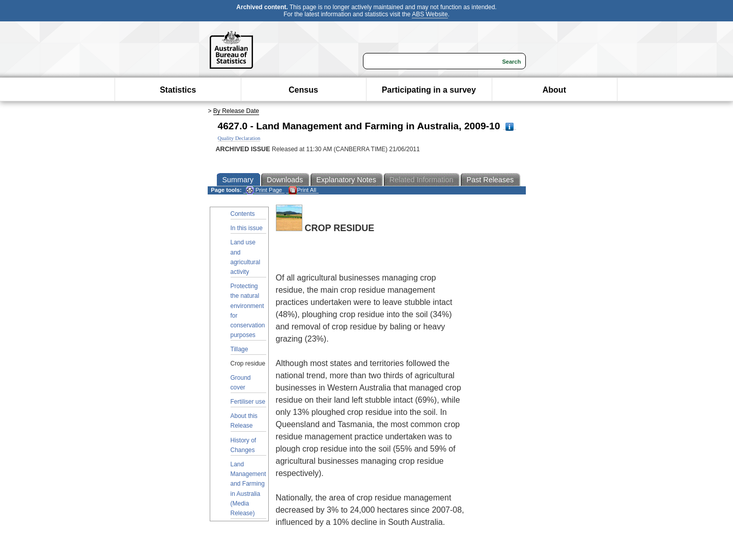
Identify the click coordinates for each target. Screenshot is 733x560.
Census (303, 90)
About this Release (244, 421)
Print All (302, 190)
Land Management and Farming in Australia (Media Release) (248, 489)
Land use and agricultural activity (246, 257)
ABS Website (430, 14)
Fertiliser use (248, 402)
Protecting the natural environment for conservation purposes (248, 311)
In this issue (247, 228)
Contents (243, 214)
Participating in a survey (429, 90)
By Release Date (236, 111)
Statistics (178, 90)
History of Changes (244, 445)
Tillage (239, 349)
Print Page (264, 190)
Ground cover (241, 383)
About (554, 90)
